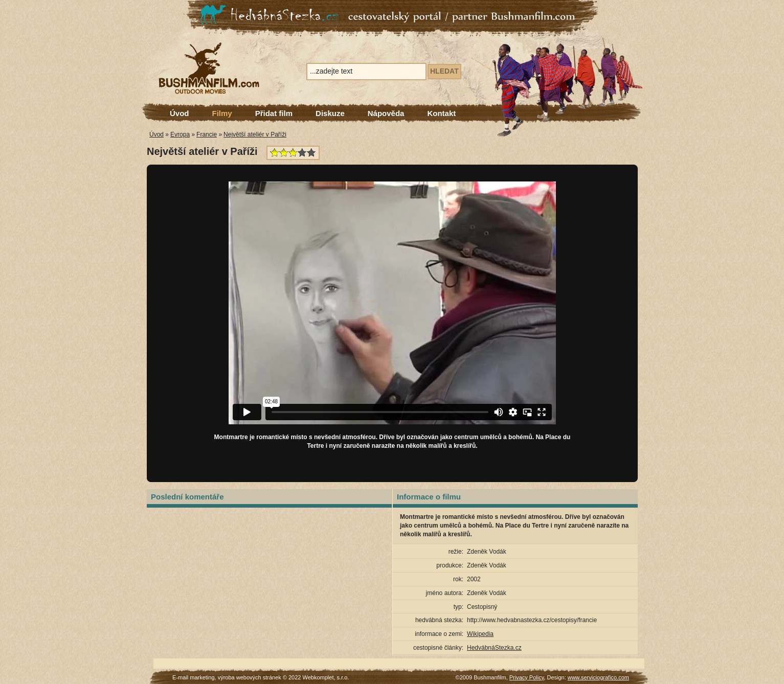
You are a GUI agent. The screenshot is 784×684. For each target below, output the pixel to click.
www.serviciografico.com (598, 677)
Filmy (222, 113)
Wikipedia (480, 634)
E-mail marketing (194, 677)
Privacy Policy (527, 677)
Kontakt (441, 113)
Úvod (180, 113)
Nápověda (386, 113)
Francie (207, 134)
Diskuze (330, 113)
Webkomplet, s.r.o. (326, 677)
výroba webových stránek (250, 677)
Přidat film (274, 113)
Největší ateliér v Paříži (255, 134)
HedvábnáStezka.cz (494, 648)
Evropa (180, 134)
